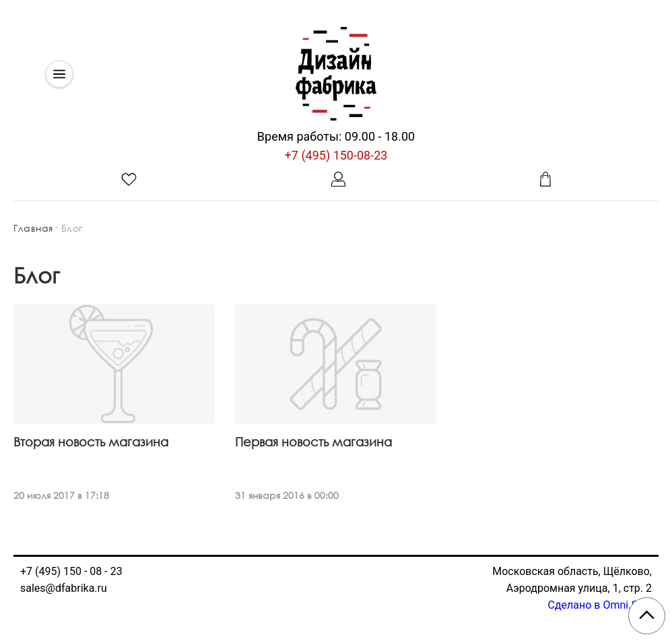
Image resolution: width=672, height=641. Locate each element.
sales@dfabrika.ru (64, 588)
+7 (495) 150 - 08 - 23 (71, 571)
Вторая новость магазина (91, 442)
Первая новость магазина (313, 442)
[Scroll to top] (647, 616)
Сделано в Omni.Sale (600, 605)
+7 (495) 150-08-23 (336, 155)
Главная (33, 228)
